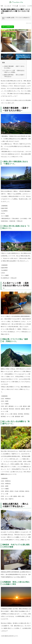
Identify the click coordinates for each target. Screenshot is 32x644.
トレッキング (8, 6)
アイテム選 (15, 6)
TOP (2, 6)
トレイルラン (23, 6)
